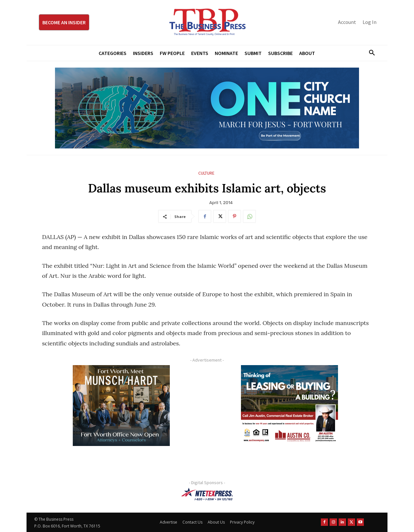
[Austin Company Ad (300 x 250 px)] (289, 406)
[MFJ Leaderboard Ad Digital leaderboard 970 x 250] (207, 108)
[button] (369, 53)
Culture (206, 173)
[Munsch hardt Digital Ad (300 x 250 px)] (121, 406)
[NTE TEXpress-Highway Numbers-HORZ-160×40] (207, 494)
